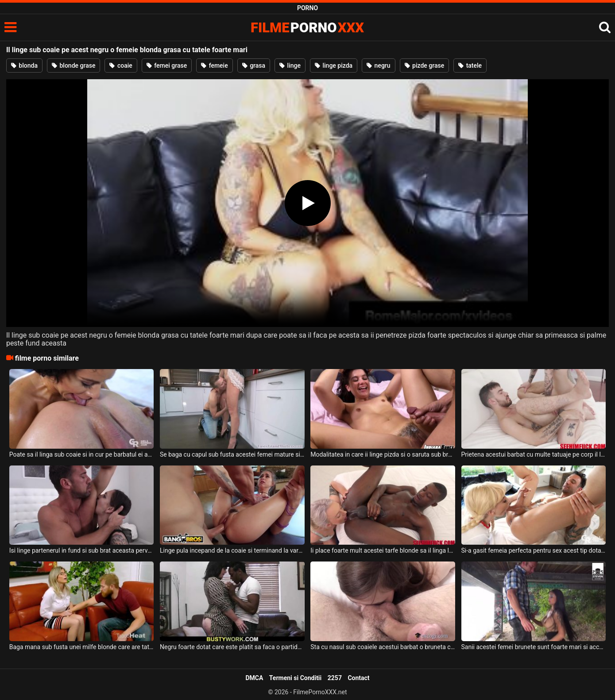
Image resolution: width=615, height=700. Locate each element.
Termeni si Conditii (295, 678)
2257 (335, 678)
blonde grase (73, 65)
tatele (470, 65)
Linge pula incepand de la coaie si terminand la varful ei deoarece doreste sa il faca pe (232, 550)
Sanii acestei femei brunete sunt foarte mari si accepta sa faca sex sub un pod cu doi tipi (534, 647)
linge (290, 65)
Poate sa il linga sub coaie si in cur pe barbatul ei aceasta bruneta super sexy (82, 454)
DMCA (254, 678)
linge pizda (334, 65)
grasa (254, 65)
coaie (121, 65)
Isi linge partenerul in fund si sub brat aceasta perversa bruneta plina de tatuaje (82, 550)
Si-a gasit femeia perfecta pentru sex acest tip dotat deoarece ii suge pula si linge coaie (534, 550)
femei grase (167, 65)
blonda (24, 65)
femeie (215, 65)
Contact (358, 678)
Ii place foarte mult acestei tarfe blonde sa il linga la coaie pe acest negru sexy (383, 550)
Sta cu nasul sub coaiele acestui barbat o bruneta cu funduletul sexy (383, 647)
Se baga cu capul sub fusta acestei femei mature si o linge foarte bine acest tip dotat (232, 454)
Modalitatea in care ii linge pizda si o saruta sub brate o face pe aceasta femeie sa (383, 454)
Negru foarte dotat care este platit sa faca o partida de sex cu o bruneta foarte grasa (232, 647)
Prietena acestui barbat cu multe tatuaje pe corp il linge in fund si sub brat (534, 454)
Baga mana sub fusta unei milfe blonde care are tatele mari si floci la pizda (82, 647)
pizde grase (425, 65)
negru (378, 65)
